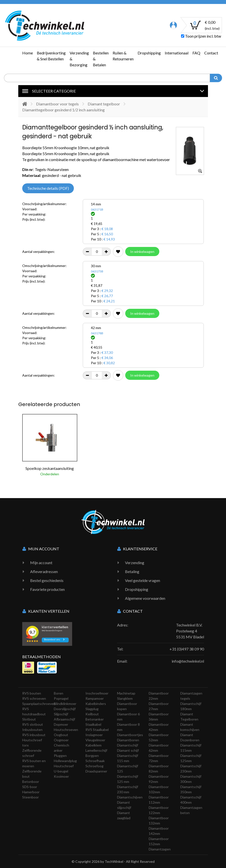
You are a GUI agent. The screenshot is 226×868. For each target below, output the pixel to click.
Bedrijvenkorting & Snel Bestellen (51, 56)
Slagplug (92, 709)
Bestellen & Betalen (101, 59)
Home (28, 53)
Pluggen (60, 756)
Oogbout (61, 735)
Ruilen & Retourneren (123, 56)
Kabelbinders (96, 704)
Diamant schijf (128, 750)
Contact (211, 53)
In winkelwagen (142, 252)
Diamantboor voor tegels (57, 104)
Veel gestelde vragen (143, 580)
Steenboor (31, 797)
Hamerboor (31, 792)
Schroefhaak (95, 761)
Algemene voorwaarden (145, 598)
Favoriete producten (47, 589)
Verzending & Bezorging (79, 59)
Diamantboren (128, 740)
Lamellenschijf (96, 750)
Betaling (132, 571)
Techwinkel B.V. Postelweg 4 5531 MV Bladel (190, 631)
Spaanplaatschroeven (39, 704)
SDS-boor (30, 787)
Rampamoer (95, 698)
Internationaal (177, 53)
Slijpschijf (61, 714)
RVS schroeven (34, 698)
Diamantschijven (130, 797)
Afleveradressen (44, 571)
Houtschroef (64, 766)
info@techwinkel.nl (188, 661)
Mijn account (41, 563)
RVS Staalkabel (97, 730)
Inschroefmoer (97, 693)
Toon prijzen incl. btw (201, 36)
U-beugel (61, 771)
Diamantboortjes (130, 735)
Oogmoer (61, 740)
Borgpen (92, 756)
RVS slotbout (33, 724)
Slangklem (125, 698)
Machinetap (126, 693)
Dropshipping (149, 53)
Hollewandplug (65, 761)
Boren (59, 693)
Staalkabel (93, 724)
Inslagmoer (94, 735)
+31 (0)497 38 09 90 (187, 649)
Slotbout (29, 719)
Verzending (135, 563)
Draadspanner (96, 771)
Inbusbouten (32, 730)
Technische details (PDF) (48, 188)
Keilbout (92, 714)
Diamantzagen (160, 849)
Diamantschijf (128, 745)
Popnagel (61, 698)
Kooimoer (61, 776)
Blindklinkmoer (65, 704)
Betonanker (95, 719)
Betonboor (31, 782)
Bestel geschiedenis (47, 580)
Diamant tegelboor (104, 104)
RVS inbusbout (34, 735)
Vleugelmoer (95, 740)
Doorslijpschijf (65, 709)
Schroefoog (94, 766)
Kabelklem (93, 745)
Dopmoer (61, 724)
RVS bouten (32, 693)
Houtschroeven (66, 730)
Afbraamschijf (64, 719)
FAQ (196, 53)
